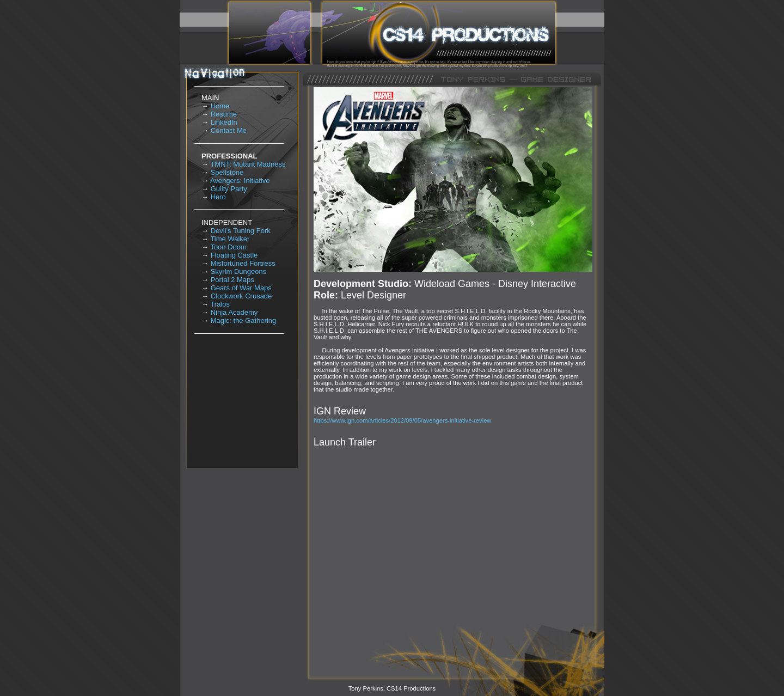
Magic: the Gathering (244, 320)
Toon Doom (228, 247)
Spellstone (227, 172)
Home (220, 106)
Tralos (220, 304)
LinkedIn (224, 122)
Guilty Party (229, 189)
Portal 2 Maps (232, 280)
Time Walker (230, 239)
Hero (218, 197)
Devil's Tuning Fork (241, 231)
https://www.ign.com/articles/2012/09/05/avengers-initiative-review (402, 420)
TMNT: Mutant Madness (248, 164)
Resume (224, 114)
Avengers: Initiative (240, 181)
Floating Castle (234, 255)
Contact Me (229, 130)
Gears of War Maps (241, 288)
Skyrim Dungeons (239, 271)
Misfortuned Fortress (243, 263)
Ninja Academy (234, 312)
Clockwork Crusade (241, 296)
